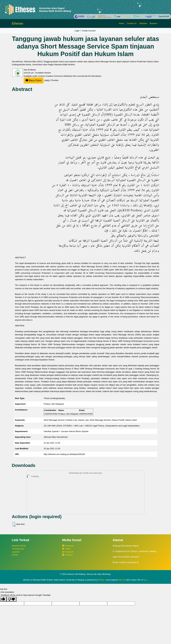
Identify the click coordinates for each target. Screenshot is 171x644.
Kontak (15, 555)
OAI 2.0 (122, 580)
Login (77, 31)
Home (121, 23)
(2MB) (37, 80)
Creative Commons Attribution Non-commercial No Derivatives (73, 76)
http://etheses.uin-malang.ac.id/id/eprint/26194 (64, 454)
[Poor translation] (11, 599)
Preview (55, 80)
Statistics (143, 23)
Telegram (68, 555)
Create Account (89, 31)
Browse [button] (153, 23)
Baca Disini (34, 80)
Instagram (68, 552)
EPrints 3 (102, 580)
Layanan (16, 552)
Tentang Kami (18, 549)
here (145, 580)
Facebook (68, 546)
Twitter (66, 549)
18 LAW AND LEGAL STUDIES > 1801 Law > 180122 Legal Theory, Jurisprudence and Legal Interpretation (92, 426)
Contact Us (132, 23)
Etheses (17, 23)
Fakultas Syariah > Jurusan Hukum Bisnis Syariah (66, 431)
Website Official (19, 546)
